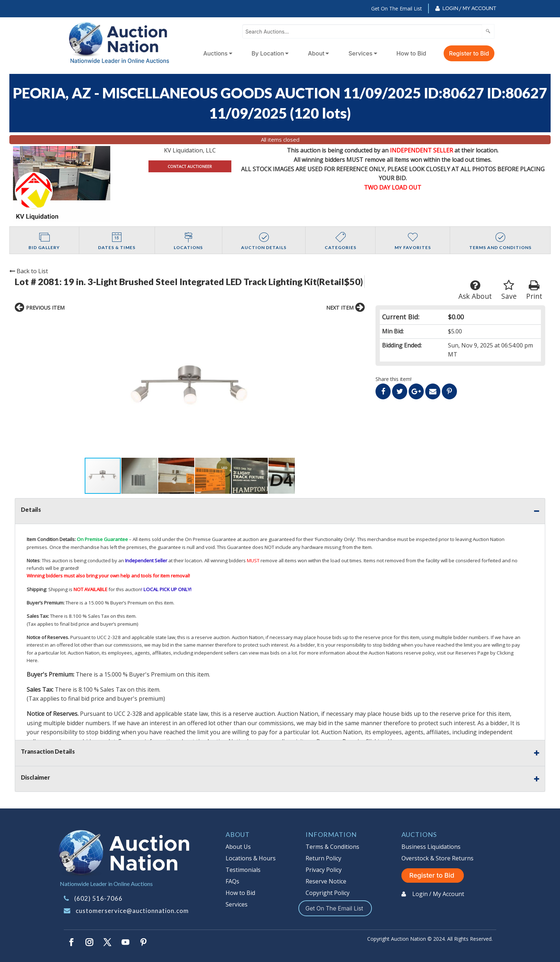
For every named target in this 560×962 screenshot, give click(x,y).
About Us (238, 847)
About (316, 53)
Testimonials (243, 870)
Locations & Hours (251, 858)
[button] (91, 387)
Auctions (215, 53)
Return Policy (323, 858)
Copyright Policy (328, 893)
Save (509, 290)
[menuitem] (216, 53)
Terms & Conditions (332, 847)
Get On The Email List (397, 8)
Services (361, 53)
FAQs (232, 881)
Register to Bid (469, 53)
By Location (268, 53)
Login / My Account (469, 8)
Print (534, 290)
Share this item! (394, 379)
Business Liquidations (431, 847)
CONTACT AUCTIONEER (190, 166)
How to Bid (411, 53)
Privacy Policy (324, 870)
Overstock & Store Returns (437, 858)
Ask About (475, 290)
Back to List (29, 271)
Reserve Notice (326, 881)
